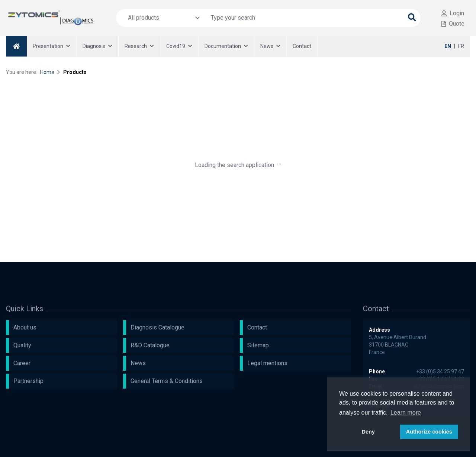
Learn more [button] (406, 413)
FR (461, 46)
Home (47, 72)
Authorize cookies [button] (429, 432)
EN (448, 46)
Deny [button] (368, 432)
